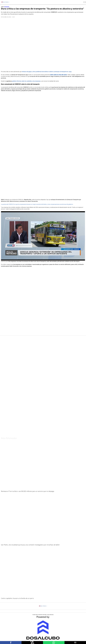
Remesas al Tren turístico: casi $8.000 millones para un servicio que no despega (28, 491)
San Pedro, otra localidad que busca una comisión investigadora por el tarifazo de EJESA (30, 545)
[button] (11, 643)
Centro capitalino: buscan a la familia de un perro (17, 598)
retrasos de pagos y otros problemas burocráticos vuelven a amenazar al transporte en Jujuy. (47, 72)
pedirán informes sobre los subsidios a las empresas (26, 81)
